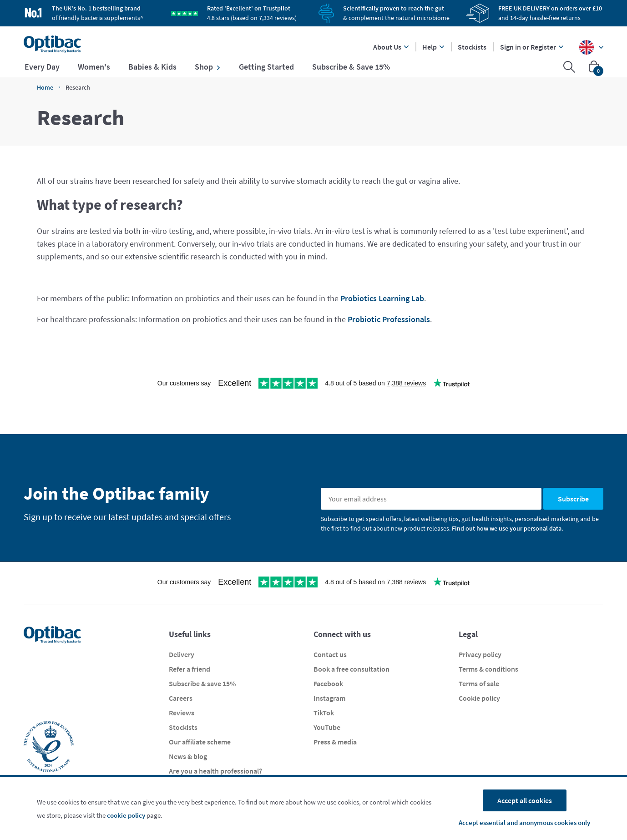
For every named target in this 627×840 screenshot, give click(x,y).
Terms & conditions (488, 669)
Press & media (335, 742)
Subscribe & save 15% (202, 683)
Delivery (182, 654)
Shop (208, 67)
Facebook (328, 683)
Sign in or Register (532, 47)
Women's (94, 67)
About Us (391, 47)
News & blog (188, 756)
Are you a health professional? (215, 771)
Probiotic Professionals (389, 319)
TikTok (324, 713)
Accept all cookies (525, 800)
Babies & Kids (152, 67)
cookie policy (126, 815)
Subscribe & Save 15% (351, 67)
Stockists (472, 47)
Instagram (329, 698)
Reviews (182, 713)
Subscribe (573, 499)
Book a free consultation (351, 669)
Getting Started (266, 67)
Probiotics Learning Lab (382, 298)
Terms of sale (479, 683)
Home (45, 87)
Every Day (42, 67)
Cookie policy (479, 698)
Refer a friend (190, 669)
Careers (181, 698)
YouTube (327, 727)
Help (433, 47)
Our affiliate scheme (200, 742)
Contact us (330, 654)
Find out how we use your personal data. (508, 528)
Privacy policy (480, 654)
